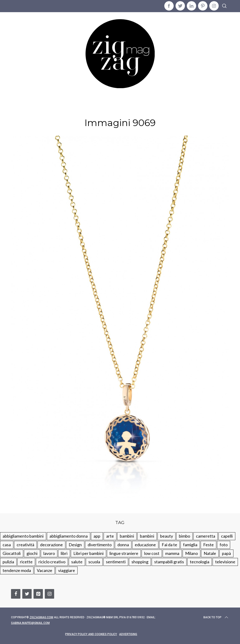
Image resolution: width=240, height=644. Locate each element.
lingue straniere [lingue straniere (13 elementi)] (124, 553)
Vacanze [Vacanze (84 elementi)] (45, 570)
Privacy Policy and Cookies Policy (91, 634)
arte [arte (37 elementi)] (110, 536)
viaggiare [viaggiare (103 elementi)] (67, 570)
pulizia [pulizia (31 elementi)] (8, 562)
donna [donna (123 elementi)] (123, 545)
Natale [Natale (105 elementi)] (210, 553)
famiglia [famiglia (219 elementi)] (190, 545)
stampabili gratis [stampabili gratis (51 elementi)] (169, 562)
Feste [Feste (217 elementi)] (208, 545)
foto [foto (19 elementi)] (224, 545)
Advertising (128, 634)
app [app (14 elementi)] (97, 536)
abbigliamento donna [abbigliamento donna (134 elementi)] (69, 536)
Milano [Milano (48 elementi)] (191, 553)
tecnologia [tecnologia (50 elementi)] (200, 562)
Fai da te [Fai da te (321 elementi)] (169, 545)
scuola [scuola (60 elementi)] (94, 562)
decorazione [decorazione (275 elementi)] (51, 545)
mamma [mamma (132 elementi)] (172, 553)
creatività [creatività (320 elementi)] (25, 545)
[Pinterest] (38, 594)
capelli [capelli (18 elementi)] (227, 536)
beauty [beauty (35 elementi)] (167, 536)
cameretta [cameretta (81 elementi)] (206, 536)
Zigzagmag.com (41, 617)
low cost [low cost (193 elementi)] (152, 553)
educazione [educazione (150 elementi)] (145, 545)
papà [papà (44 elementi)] (226, 553)
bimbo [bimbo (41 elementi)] (184, 536)
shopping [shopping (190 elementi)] (140, 562)
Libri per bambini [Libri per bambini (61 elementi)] (88, 553)
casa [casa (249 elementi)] (7, 545)
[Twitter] (27, 594)
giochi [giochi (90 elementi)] (32, 553)
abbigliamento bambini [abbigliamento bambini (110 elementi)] (23, 536)
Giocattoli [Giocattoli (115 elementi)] (12, 553)
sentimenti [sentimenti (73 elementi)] (116, 562)
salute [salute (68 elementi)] (77, 562)
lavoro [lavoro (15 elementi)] (49, 553)
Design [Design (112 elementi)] (75, 545)
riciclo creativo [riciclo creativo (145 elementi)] (52, 562)
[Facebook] (16, 594)
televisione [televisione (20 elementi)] (225, 562)
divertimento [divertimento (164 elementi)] (100, 545)
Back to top (216, 617)
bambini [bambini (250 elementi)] (127, 536)
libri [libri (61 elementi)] (64, 553)
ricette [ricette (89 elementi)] (26, 562)
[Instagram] (49, 594)
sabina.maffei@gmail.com (30, 623)
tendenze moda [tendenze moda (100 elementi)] (17, 570)
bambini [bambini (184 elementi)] (147, 536)
